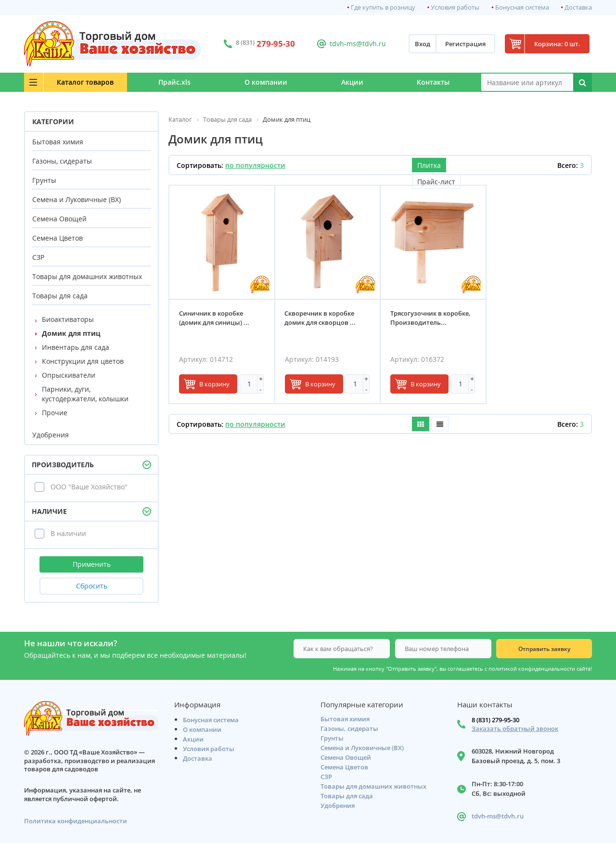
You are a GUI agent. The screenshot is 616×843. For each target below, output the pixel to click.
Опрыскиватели (69, 375)
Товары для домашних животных (87, 276)
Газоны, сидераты (62, 161)
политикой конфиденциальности (532, 669)
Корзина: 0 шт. (556, 44)
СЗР (38, 257)
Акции (350, 82)
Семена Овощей (59, 219)
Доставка (578, 7)
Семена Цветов (58, 238)
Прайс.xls (169, 82)
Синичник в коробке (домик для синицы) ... (214, 318)
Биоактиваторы (68, 319)
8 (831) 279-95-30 (495, 720)
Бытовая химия (58, 142)
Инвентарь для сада (76, 347)
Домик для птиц (71, 333)
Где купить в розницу (383, 7)
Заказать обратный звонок (515, 729)
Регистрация (462, 44)
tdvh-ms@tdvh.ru (356, 44)
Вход (420, 44)
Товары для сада (60, 296)
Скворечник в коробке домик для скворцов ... (321, 318)
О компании (262, 82)
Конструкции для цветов (83, 361)
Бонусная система (522, 7)
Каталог (82, 82)
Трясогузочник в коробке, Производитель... (430, 318)
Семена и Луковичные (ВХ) (77, 199)
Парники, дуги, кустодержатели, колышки (85, 394)
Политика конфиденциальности (76, 821)
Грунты (44, 180)
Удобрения (51, 435)
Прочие (55, 413)
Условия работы (455, 7)
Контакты (433, 82)
